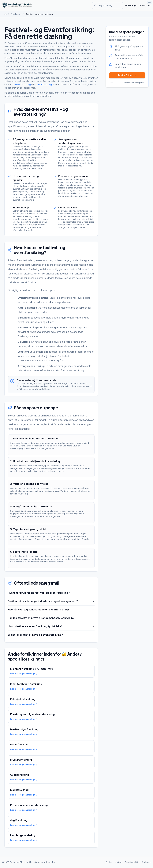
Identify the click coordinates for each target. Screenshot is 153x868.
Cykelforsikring (20, 775)
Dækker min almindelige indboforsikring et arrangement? (51, 601)
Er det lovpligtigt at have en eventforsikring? (51, 635)
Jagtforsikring (19, 820)
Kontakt (118, 862)
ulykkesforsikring (22, 84)
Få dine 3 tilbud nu (127, 75)
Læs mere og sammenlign (24, 674)
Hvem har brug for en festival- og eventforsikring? (51, 593)
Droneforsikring (20, 745)
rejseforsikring (44, 84)
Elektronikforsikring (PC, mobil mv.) (32, 669)
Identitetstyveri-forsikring (26, 684)
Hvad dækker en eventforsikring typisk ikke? (51, 626)
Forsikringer (131, 5)
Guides (142, 5)
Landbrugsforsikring (23, 835)
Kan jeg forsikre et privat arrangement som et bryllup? (51, 618)
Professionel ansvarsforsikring (29, 805)
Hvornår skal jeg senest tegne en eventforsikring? (51, 610)
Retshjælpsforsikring (23, 699)
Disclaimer (146, 862)
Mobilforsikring (19, 790)
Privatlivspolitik (132, 862)
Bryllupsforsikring (21, 760)
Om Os (109, 862)
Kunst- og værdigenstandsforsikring (32, 714)
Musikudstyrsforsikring (24, 729)
